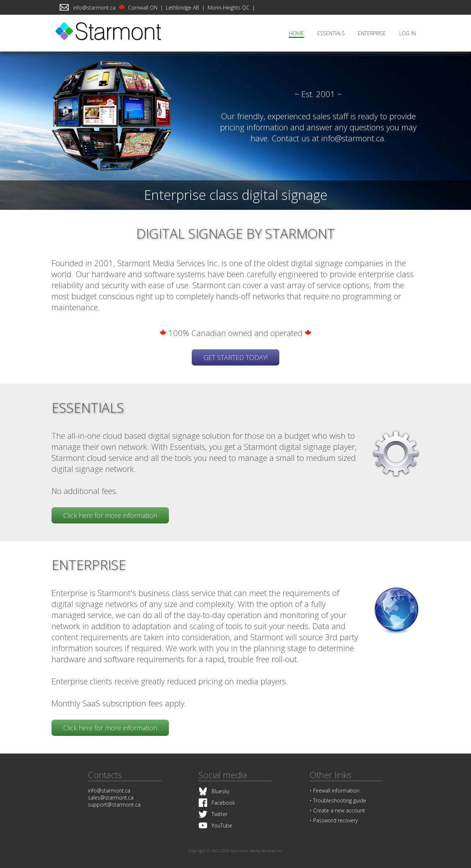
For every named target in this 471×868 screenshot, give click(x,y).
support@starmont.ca (114, 805)
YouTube (222, 825)
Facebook (223, 803)
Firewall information (336, 791)
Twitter (219, 814)
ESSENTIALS (331, 33)
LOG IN (408, 33)
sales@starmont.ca (111, 798)
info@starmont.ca (94, 8)
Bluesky (220, 791)
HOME (296, 33)
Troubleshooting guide (340, 800)
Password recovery (335, 820)
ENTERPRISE (372, 33)
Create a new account (339, 810)
